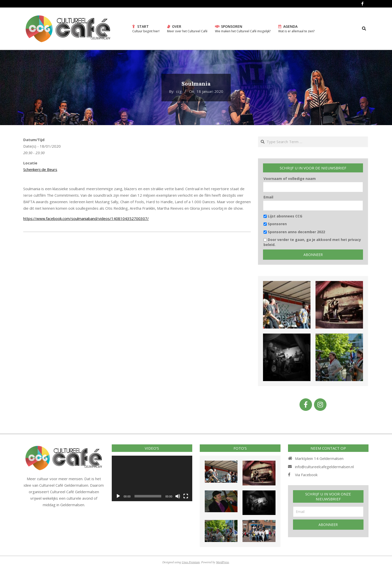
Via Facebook (306, 475)
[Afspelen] (118, 496)
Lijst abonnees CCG (283, 216)
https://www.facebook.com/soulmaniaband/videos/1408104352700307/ (86, 218)
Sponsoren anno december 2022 (294, 232)
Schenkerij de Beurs (40, 169)
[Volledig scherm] (186, 496)
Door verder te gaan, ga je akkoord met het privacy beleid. (312, 242)
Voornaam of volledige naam (290, 179)
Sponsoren (275, 224)
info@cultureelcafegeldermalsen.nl (324, 467)
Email (268, 197)
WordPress (222, 562)
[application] (152, 478)
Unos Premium (191, 562)
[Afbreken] (178, 496)
